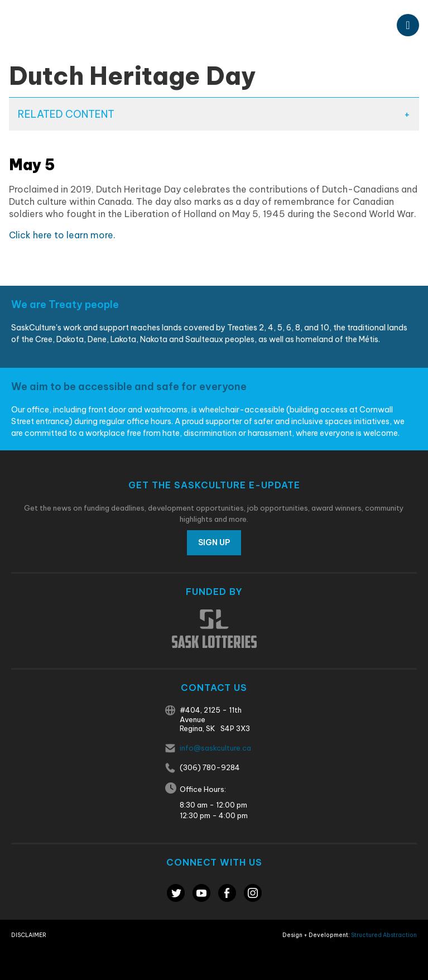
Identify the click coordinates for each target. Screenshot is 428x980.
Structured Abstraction (384, 935)
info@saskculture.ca (215, 748)
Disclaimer (29, 935)
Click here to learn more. (62, 235)
